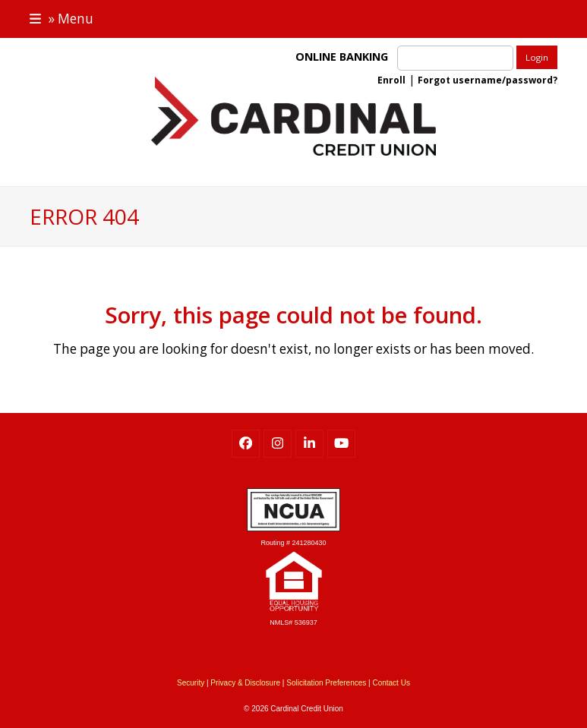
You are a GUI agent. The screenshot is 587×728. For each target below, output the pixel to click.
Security (191, 683)
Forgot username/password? (488, 80)
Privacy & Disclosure (245, 683)
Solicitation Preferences (326, 683)
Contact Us (391, 683)
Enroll (391, 80)
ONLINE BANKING (345, 57)
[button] (62, 19)
